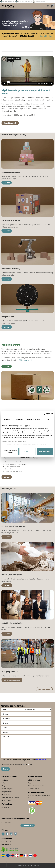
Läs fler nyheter (44, 689)
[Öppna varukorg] (52, 6)
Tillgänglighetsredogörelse (10, 797)
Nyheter (4, 783)
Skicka (5, 769)
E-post (5, 728)
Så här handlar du (34, 780)
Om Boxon (5, 780)
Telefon (5, 732)
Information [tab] (20, 419)
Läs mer (7, 183)
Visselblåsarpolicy (7, 789)
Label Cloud (5, 808)
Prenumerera (28, 825)
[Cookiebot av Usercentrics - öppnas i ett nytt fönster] (45, 414)
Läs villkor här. (46, 36)
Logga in (31, 783)
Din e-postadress (6, 823)
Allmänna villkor (34, 789)
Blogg (3, 786)
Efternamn (6, 719)
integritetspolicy (41, 760)
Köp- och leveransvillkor (36, 786)
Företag (5, 723)
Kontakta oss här (10, 123)
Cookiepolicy (6, 795)
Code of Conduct (7, 800)
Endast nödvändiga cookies (10, 451)
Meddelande (7, 737)
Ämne (4, 710)
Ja (25, 765)
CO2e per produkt (25, 360)
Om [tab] (48, 419)
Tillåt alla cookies (45, 451)
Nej (30, 765)
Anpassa (28, 451)
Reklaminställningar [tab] (34, 419)
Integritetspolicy (7, 792)
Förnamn (6, 714)
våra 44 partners (12, 429)
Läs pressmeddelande (12, 680)
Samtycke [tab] (7, 419)
